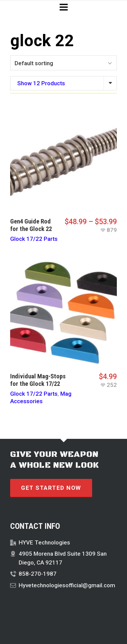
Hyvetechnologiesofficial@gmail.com (67, 585)
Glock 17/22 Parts (34, 239)
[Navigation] (63, 7)
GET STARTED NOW (51, 488)
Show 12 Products (41, 83)
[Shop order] (63, 63)
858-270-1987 (38, 574)
